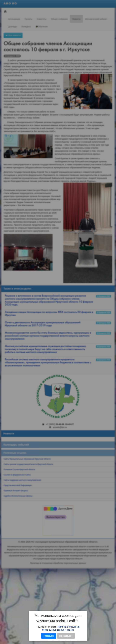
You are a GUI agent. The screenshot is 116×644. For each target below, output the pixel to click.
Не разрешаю (66, 636)
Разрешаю (49, 636)
